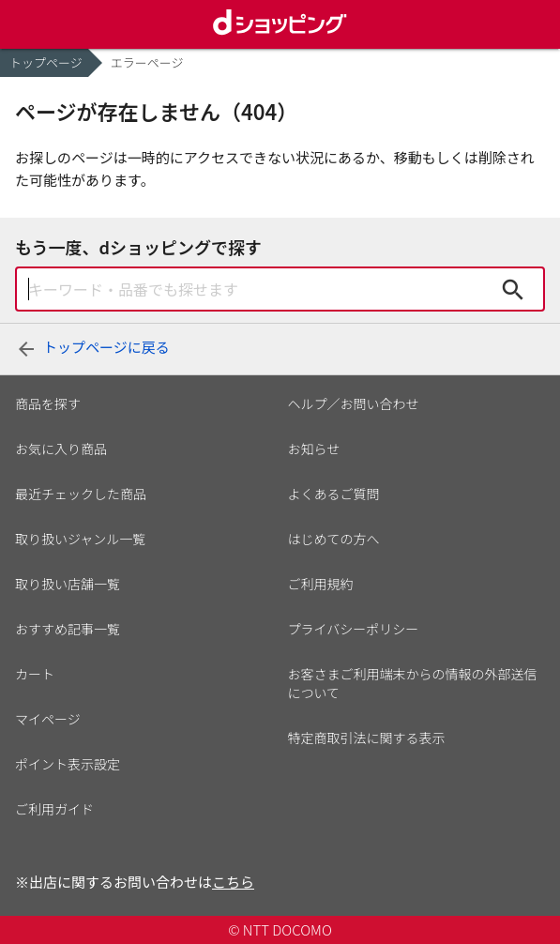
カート (35, 674)
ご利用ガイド (54, 809)
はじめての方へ (334, 539)
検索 (513, 289)
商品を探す (48, 403)
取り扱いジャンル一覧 (80, 539)
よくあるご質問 (334, 494)
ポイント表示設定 (68, 764)
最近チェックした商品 (81, 494)
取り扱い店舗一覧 (68, 584)
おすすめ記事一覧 (68, 629)
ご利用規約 (321, 584)
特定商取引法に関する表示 (367, 738)
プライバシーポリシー (354, 629)
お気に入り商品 (61, 449)
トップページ (46, 62)
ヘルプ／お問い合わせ (354, 403)
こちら (233, 882)
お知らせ (314, 449)
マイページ (48, 719)
